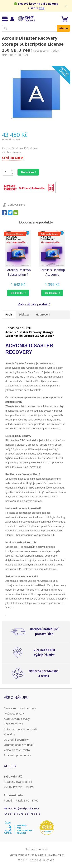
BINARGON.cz (55, 855)
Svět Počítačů (26, 19)
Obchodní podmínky (16, 740)
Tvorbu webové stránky (23, 855)
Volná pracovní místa (17, 750)
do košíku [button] (17, 293)
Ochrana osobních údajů (19, 745)
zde (42, 8)
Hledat (64, 28)
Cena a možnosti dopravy (20, 708)
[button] (18, 293)
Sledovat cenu (16, 205)
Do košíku (27, 172)
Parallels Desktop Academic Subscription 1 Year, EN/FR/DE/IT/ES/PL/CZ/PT (53, 272)
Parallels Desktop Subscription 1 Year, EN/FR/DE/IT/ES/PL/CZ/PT (19, 272)
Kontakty (9, 734)
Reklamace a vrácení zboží (20, 729)
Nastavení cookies (36, 849)
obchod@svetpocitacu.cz (24, 808)
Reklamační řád (13, 724)
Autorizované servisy (17, 719)
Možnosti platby (14, 713)
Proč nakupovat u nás (17, 755)
